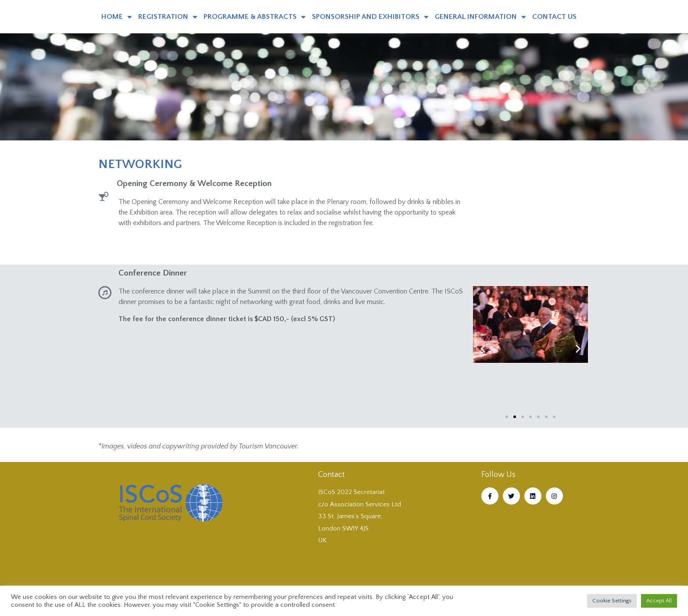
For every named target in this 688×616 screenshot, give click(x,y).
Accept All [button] (659, 601)
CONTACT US (554, 17)
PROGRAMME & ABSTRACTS (255, 17)
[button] (483, 348)
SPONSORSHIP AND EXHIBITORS (370, 17)
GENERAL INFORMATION (480, 17)
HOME (117, 17)
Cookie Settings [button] (612, 601)
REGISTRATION (168, 17)
